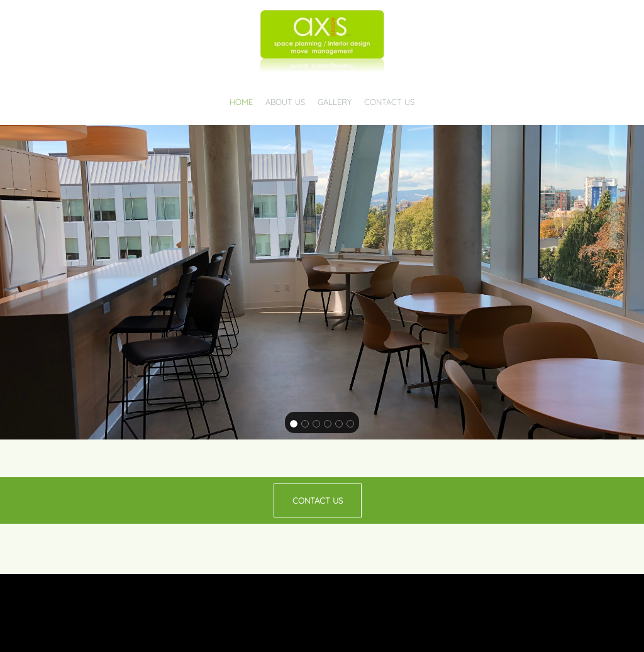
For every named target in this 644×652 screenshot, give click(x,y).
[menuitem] (241, 98)
